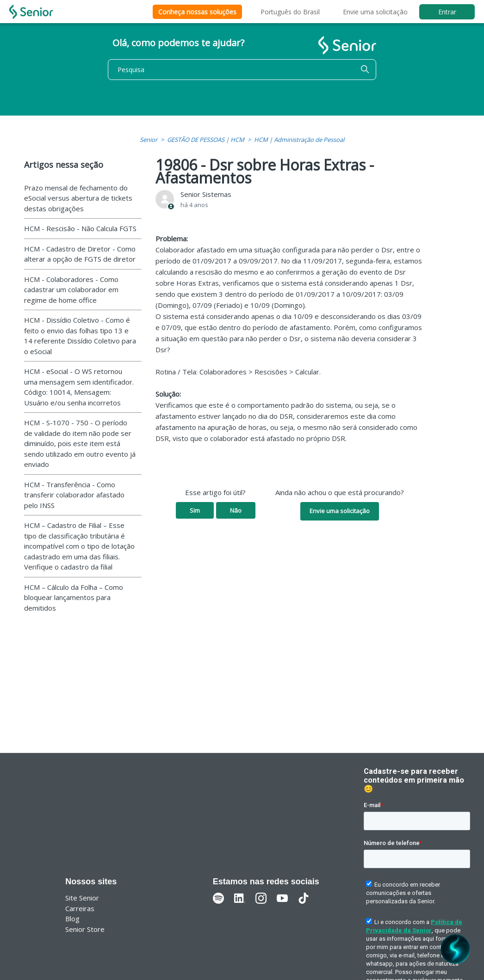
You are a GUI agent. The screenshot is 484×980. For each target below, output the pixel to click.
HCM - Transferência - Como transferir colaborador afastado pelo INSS (74, 495)
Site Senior (82, 898)
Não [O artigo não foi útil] (236, 510)
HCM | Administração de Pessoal (299, 140)
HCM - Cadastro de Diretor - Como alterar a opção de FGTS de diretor (80, 254)
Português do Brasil (290, 12)
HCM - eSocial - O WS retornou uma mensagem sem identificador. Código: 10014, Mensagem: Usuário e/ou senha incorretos (79, 387)
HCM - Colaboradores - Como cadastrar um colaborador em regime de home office (71, 290)
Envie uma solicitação (375, 12)
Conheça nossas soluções (197, 12)
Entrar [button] (447, 12)
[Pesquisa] (242, 70)
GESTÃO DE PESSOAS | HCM (206, 140)
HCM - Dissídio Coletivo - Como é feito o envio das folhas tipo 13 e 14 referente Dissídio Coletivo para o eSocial (80, 336)
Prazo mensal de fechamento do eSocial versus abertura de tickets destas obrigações (78, 198)
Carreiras (80, 908)
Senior (149, 140)
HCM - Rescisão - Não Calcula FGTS (80, 228)
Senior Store (85, 929)
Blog (72, 919)
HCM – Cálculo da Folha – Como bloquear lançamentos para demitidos (74, 597)
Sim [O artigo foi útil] (195, 510)
